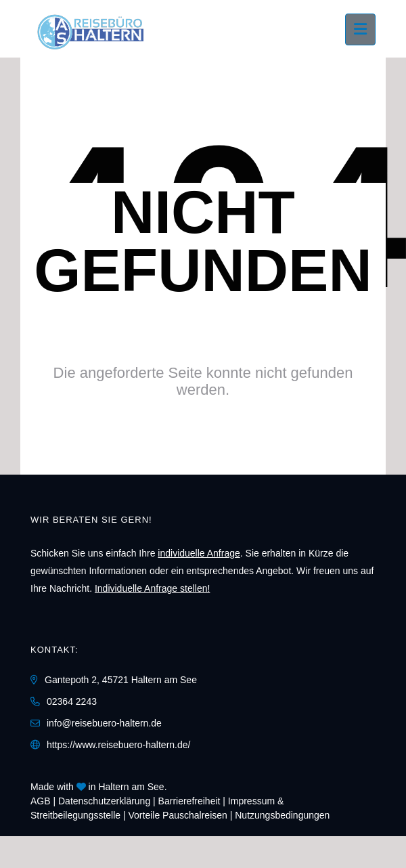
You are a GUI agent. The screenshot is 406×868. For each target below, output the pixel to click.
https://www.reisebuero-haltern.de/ (118, 745)
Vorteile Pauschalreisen (178, 815)
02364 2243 (72, 701)
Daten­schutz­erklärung (104, 801)
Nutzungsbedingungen (282, 815)
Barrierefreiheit (189, 801)
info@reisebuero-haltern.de (104, 723)
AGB (41, 801)
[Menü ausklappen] (360, 29)
